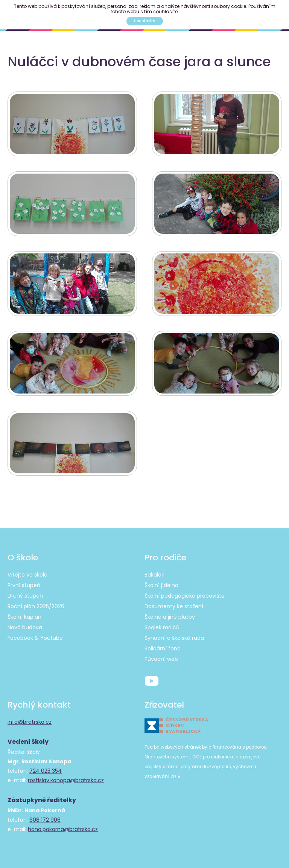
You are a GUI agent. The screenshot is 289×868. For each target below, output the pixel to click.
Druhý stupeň (25, 596)
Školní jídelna (161, 585)
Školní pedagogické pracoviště (185, 596)
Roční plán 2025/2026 (36, 606)
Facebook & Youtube (35, 638)
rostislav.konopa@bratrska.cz (66, 780)
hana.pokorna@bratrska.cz (63, 829)
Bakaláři (154, 575)
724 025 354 (46, 771)
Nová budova (25, 627)
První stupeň (24, 585)
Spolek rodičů (162, 627)
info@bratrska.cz (30, 722)
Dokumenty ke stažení (174, 606)
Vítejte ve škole (27, 575)
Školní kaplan (24, 617)
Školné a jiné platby (170, 617)
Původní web (161, 659)
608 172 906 (45, 820)
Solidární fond (163, 648)
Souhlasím (145, 21)
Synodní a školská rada (174, 638)
